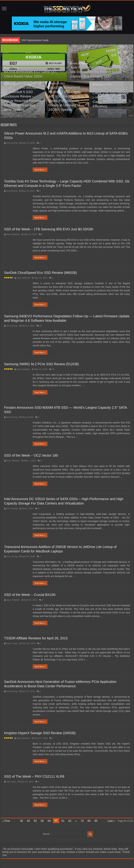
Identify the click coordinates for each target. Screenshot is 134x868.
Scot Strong (12, 143)
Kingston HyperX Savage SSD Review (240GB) (40, 733)
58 (42, 821)
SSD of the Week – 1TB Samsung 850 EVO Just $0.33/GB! (49, 229)
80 (89, 821)
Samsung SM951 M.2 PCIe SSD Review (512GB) (41, 364)
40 (28, 821)
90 (96, 821)
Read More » (40, 170)
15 (40, 326)
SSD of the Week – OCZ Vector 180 (31, 455)
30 (22, 821)
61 (63, 821)
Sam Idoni (11, 782)
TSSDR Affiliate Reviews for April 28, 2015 (36, 638)
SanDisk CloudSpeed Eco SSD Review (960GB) (40, 273)
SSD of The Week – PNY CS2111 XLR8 (34, 776)
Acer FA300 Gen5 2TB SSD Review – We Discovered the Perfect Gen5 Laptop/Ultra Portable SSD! (99, 72)
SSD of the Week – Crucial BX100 (30, 595)
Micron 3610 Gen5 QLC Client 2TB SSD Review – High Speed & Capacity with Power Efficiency (111, 97)
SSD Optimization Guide (35, 40)
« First (6, 821)
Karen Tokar (12, 643)
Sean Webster (13, 234)
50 (35, 821)
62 (70, 821)
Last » (111, 821)
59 (49, 821)
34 (53, 369)
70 (82, 821)
